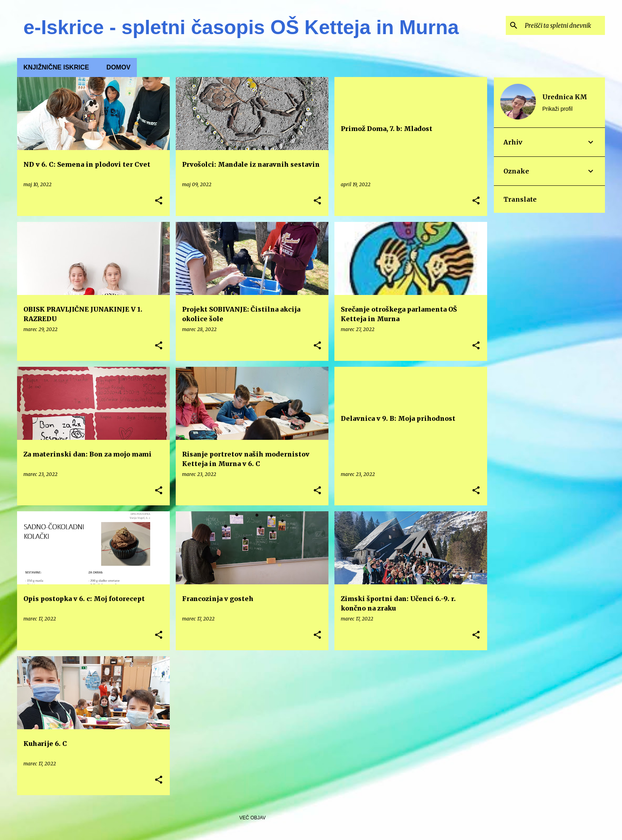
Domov (118, 67)
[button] (159, 201)
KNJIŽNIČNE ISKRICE (56, 67)
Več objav (252, 818)
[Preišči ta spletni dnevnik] (563, 25)
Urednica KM (565, 97)
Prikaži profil (557, 109)
